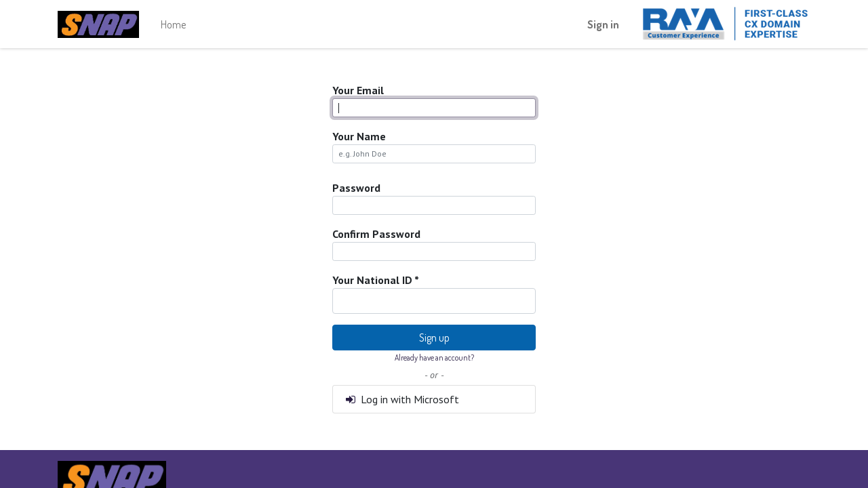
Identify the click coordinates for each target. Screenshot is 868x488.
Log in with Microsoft (401, 399)
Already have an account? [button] (434, 358)
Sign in (603, 24)
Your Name (359, 136)
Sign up (434, 338)
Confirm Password (376, 234)
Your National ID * (376, 280)
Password (356, 188)
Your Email (358, 90)
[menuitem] (173, 24)
